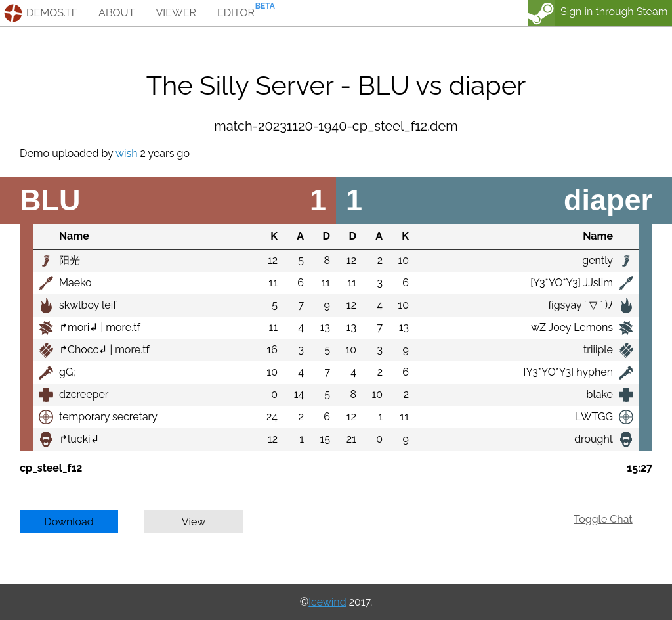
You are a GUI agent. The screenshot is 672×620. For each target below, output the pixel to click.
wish (127, 153)
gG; (67, 372)
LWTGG (594, 417)
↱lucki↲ (79, 439)
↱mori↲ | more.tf (100, 327)
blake (600, 394)
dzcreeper (84, 394)
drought (594, 439)
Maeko (75, 283)
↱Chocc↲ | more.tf (104, 350)
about (116, 13)
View (194, 522)
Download (69, 522)
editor (236, 13)
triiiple (598, 350)
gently (598, 260)
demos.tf (52, 13)
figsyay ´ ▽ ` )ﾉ (581, 305)
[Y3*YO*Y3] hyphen (568, 372)
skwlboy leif (88, 305)
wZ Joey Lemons (572, 327)
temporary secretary (108, 417)
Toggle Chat (603, 519)
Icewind (327, 602)
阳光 (70, 260)
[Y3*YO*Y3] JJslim (572, 283)
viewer (176, 13)
